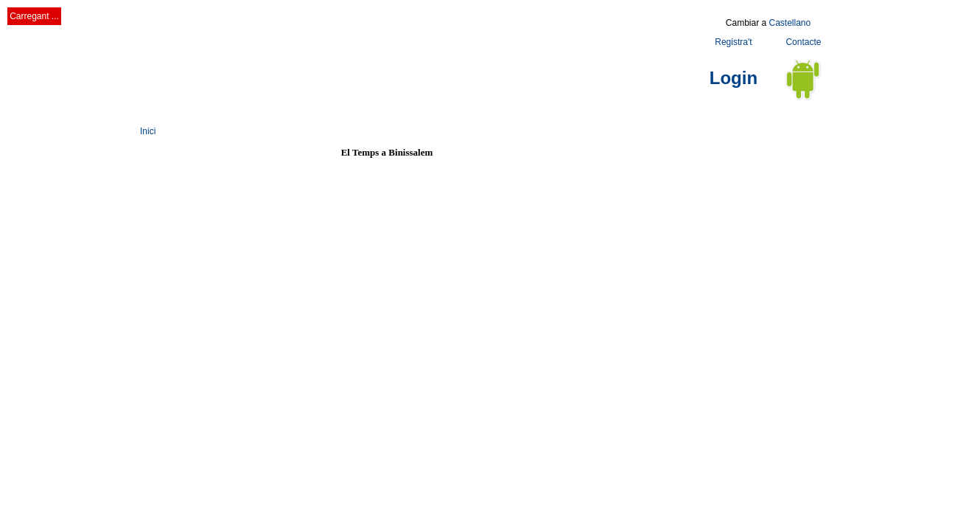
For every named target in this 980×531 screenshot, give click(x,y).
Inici (148, 131)
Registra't (733, 42)
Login (734, 78)
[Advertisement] (408, 46)
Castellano (790, 23)
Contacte (803, 42)
